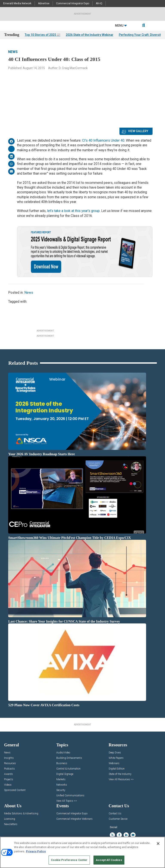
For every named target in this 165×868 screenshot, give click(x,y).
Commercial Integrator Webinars (74, 819)
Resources (10, 763)
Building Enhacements (69, 758)
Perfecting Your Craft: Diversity (141, 35)
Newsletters (11, 824)
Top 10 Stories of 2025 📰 (43, 35)
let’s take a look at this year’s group (73, 211)
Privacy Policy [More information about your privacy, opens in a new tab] (36, 851)
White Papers (116, 758)
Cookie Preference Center (69, 860)
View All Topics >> (67, 801)
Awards (8, 774)
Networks (62, 785)
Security (61, 790)
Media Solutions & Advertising (21, 814)
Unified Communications (70, 796)
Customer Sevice (118, 819)
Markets (61, 780)
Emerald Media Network (17, 3)
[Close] (158, 844)
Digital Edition (117, 769)
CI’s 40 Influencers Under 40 (103, 140)
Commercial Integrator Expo (73, 3)
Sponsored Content (15, 790)
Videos (8, 785)
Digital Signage (65, 774)
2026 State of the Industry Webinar (90, 35)
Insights (9, 758)
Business (62, 763)
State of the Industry (120, 774)
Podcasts (9, 769)
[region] (82, 852)
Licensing (10, 819)
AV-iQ (99, 3)
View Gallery (138, 131)
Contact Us (115, 814)
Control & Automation (68, 769)
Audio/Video (63, 753)
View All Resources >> (121, 780)
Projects (9, 780)
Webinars (114, 763)
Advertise (44, 3)
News (13, 52)
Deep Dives (115, 753)
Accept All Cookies (109, 860)
